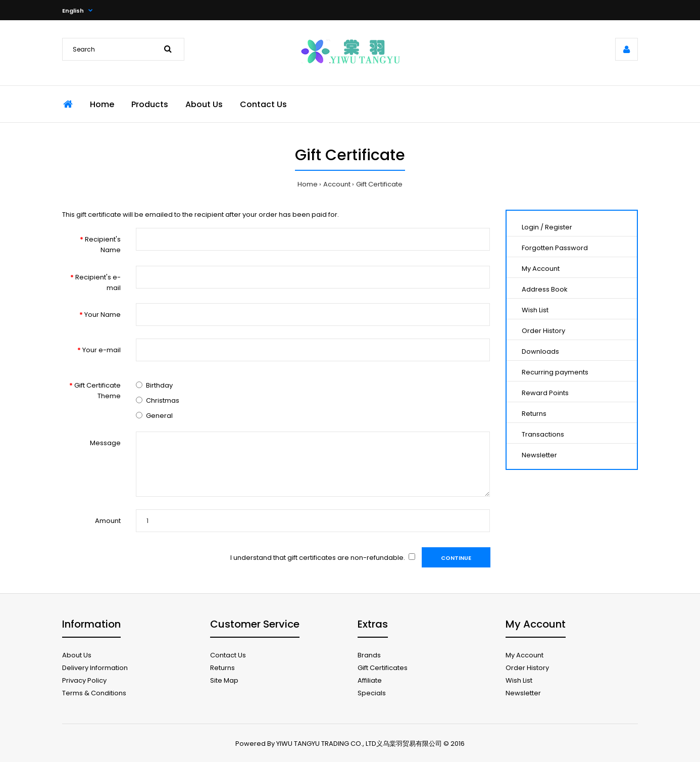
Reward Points (545, 393)
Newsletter (539, 455)
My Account (541, 269)
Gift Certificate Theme (97, 391)
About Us (77, 655)
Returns (534, 414)
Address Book (545, 289)
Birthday (159, 385)
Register (559, 227)
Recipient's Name (103, 245)
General (159, 416)
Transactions (543, 434)
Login (530, 227)
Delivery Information (95, 668)
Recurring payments (555, 372)
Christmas (163, 400)
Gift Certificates (383, 668)
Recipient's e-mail (98, 282)
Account (337, 184)
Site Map (224, 680)
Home (308, 184)
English (73, 11)
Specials (372, 693)
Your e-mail (102, 350)
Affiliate (370, 680)
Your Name (103, 315)
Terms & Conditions (94, 693)
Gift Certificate (379, 184)
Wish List (535, 310)
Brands (369, 655)
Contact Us (228, 655)
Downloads (540, 351)
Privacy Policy (84, 680)
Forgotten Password (555, 248)
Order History (543, 331)
